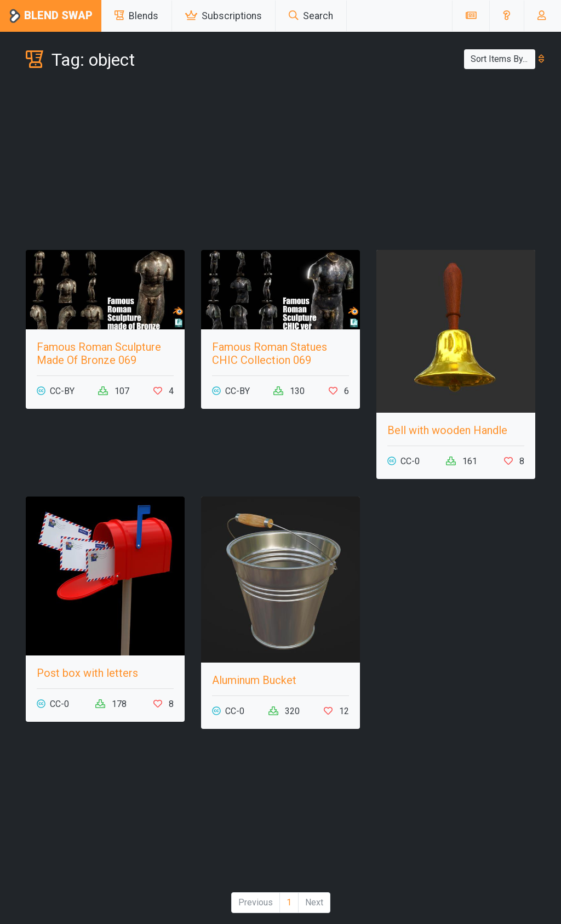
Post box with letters (87, 673)
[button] (506, 16)
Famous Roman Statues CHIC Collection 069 (270, 353)
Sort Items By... (503, 59)
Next (314, 902)
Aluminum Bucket (254, 680)
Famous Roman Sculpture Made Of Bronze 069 (99, 353)
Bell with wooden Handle (447, 430)
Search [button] (311, 16)
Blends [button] (136, 16)
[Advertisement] (280, 162)
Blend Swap (51, 16)
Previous (256, 902)
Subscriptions (224, 16)
